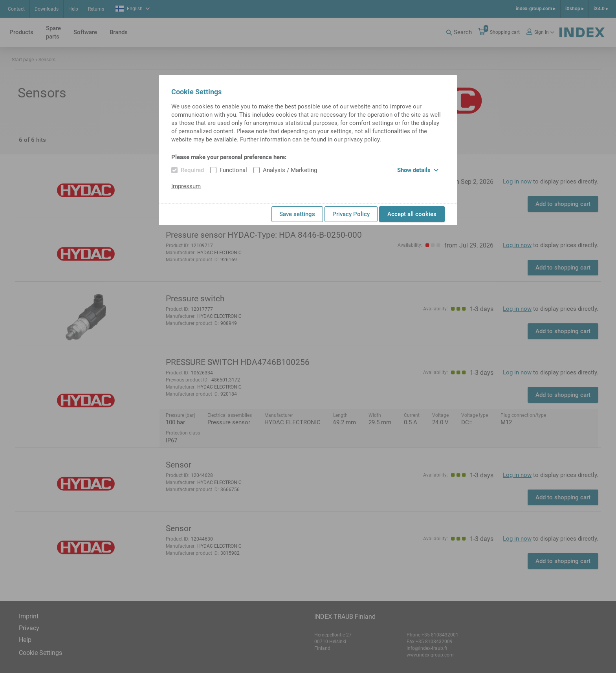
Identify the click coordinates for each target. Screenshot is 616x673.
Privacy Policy (351, 214)
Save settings (297, 214)
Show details (418, 170)
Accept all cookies (412, 214)
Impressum (186, 186)
